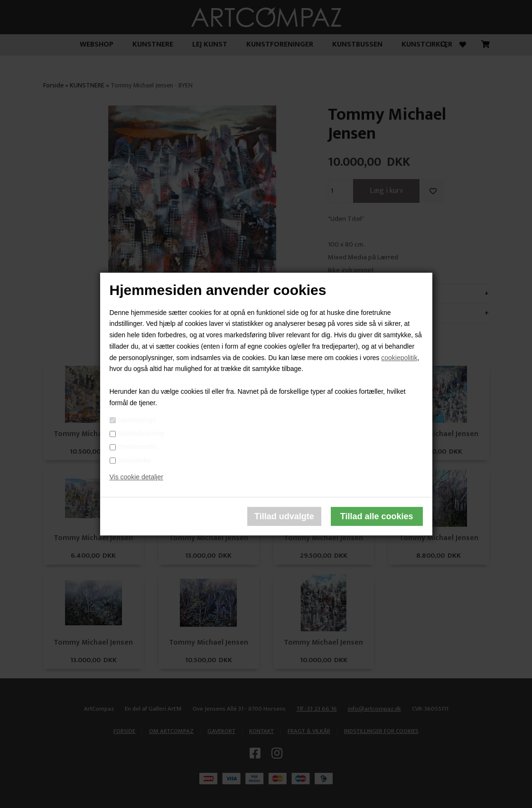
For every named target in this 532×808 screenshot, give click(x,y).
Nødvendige (137, 420)
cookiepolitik (399, 358)
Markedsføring (141, 433)
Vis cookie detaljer (136, 477)
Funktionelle (138, 447)
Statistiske (135, 460)
